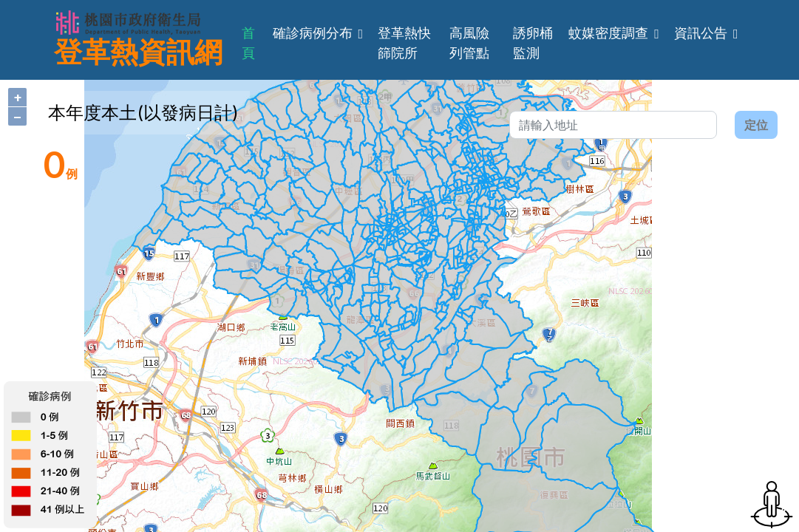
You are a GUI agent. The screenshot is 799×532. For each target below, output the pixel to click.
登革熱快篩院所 (404, 43)
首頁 (248, 43)
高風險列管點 (469, 43)
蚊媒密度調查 (608, 33)
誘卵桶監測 (533, 43)
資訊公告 (701, 33)
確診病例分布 (313, 33)
